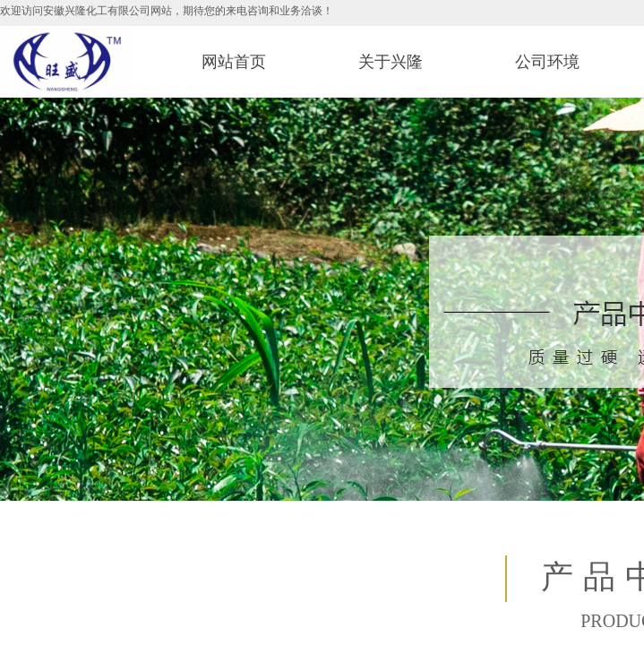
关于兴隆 (391, 62)
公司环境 (547, 62)
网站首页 (234, 62)
